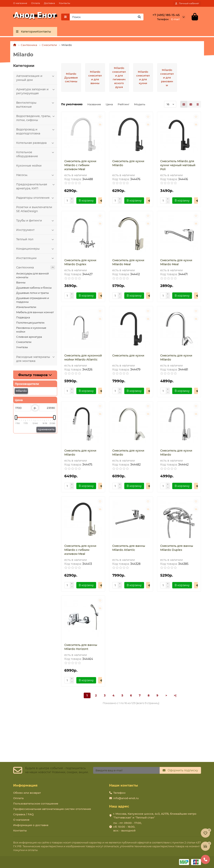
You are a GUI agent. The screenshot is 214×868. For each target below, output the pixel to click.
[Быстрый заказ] (102, 201)
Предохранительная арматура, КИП (36, 186)
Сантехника (29, 45)
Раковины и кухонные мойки (31, 330)
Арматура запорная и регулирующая (36, 91)
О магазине (20, 3)
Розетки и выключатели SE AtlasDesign (34, 209)
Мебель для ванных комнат (35, 312)
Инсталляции (36, 258)
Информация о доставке (31, 825)
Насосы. (36, 175)
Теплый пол (36, 239)
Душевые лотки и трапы (32, 293)
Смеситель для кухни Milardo (128, 163)
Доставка (49, 3)
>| (175, 695)
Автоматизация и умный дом (36, 78)
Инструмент (36, 230)
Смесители (49, 45)
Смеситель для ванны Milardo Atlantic (129, 548)
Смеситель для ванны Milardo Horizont (81, 647)
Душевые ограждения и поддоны (33, 300)
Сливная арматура (29, 337)
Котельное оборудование (36, 154)
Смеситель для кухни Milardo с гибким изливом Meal (80, 165)
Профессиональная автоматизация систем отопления (52, 809)
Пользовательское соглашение (36, 803)
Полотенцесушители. (31, 323)
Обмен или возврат (27, 793)
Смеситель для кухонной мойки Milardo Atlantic (83, 358)
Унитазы (22, 347)
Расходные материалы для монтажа (36, 359)
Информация (25, 785)
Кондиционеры (36, 249)
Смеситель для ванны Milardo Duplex (177, 548)
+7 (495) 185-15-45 (166, 15)
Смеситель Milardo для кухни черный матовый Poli (178, 165)
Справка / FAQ (23, 814)
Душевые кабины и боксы (34, 288)
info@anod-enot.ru (126, 798)
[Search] (107, 17)
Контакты (65, 3)
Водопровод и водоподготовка (36, 131)
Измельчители (26, 307)
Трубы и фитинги (36, 220)
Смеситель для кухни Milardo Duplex (80, 262)
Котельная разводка (36, 143)
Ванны (21, 282)
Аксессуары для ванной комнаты (32, 275)
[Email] (126, 770)
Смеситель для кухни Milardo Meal (128, 262)
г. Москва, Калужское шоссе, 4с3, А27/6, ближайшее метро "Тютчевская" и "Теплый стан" (155, 816)
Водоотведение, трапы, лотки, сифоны (36, 118)
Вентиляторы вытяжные (36, 105)
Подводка (23, 317)
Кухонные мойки (29, 166)
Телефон (119, 793)
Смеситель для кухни (128, 356)
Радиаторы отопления (36, 198)
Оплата (36, 3)
